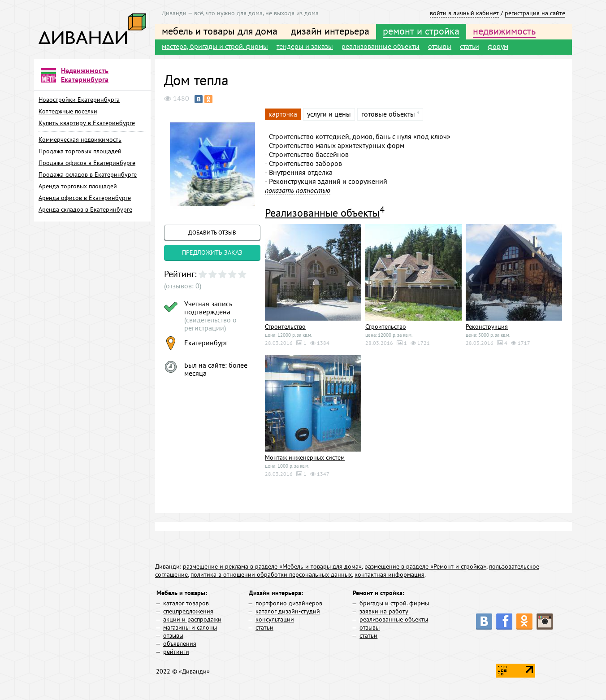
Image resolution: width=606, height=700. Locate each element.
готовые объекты (388, 114)
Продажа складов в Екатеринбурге (88, 174)
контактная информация (390, 574)
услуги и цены (329, 114)
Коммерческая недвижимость (80, 139)
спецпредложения (188, 611)
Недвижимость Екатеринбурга (85, 75)
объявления (180, 643)
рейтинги (176, 652)
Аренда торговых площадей (78, 186)
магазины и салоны (190, 627)
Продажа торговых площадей (80, 151)
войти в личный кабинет (464, 13)
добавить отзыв (212, 233)
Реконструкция (487, 326)
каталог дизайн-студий (288, 611)
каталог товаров (186, 603)
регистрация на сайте (535, 13)
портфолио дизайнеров (289, 603)
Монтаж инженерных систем (305, 457)
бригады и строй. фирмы (394, 603)
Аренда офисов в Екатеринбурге (85, 198)
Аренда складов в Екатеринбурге (85, 209)
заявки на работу (384, 611)
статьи (470, 46)
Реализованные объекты (322, 213)
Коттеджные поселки (68, 111)
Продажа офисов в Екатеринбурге (87, 163)
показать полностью (298, 190)
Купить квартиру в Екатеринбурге (87, 123)
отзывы (440, 46)
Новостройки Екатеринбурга (79, 100)
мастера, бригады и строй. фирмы (215, 46)
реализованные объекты (381, 46)
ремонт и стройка (421, 31)
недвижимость (504, 31)
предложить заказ (212, 252)
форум (498, 46)
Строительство (285, 326)
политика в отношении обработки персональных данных (271, 574)
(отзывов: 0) (183, 286)
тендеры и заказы (305, 46)
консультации (275, 619)
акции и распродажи (192, 619)
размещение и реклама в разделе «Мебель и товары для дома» (272, 566)
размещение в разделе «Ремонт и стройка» (425, 566)
